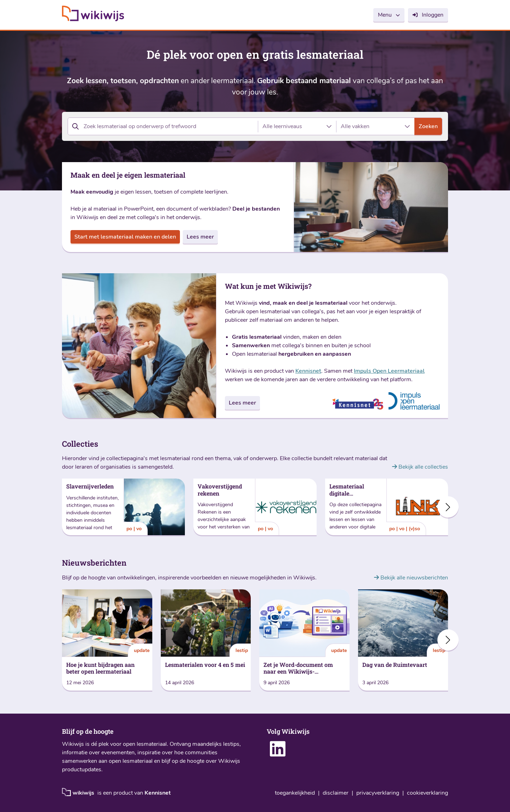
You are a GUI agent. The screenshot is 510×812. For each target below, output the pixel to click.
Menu (385, 15)
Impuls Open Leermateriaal (389, 371)
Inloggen (433, 15)
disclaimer (336, 793)
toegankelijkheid (295, 793)
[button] (448, 507)
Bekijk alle (420, 467)
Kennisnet (308, 371)
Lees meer (200, 237)
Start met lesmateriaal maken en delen (125, 237)
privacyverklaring (378, 793)
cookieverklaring (427, 793)
